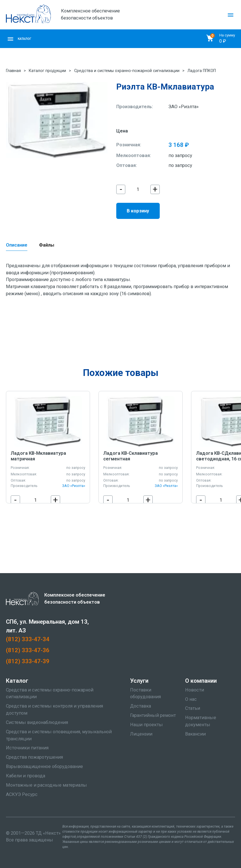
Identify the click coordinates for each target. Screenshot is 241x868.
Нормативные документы (201, 721)
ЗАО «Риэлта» (184, 107)
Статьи (193, 708)
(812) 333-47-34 (28, 639)
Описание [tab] (17, 245)
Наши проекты (146, 725)
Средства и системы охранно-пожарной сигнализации (127, 71)
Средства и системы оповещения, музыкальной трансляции (59, 735)
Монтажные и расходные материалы (46, 785)
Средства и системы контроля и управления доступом (54, 710)
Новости (195, 690)
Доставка (141, 706)
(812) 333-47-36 (28, 650)
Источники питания (27, 748)
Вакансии (195, 734)
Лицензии (141, 734)
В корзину (138, 211)
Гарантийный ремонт (153, 715)
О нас (191, 699)
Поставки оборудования (145, 693)
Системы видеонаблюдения (37, 722)
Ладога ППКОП (202, 71)
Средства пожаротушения (34, 757)
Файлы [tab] (47, 245)
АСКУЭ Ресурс (22, 794)
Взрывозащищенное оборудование (44, 766)
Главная (13, 71)
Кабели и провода (26, 776)
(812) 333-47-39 (28, 661)
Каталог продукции (47, 71)
